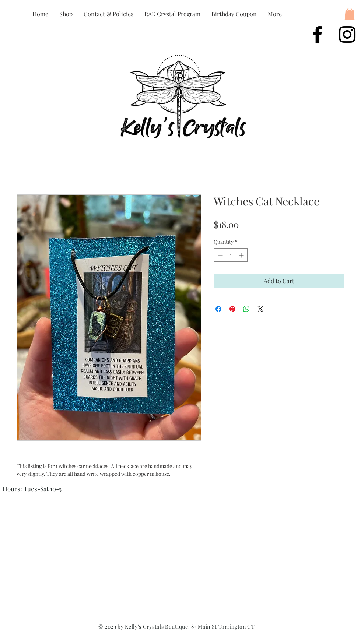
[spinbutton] (231, 255)
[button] (350, 14)
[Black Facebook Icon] (317, 34)
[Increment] (242, 255)
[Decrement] (219, 255)
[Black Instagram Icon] (347, 34)
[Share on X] (260, 309)
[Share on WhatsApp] (246, 309)
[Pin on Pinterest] (232, 309)
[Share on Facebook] (218, 309)
